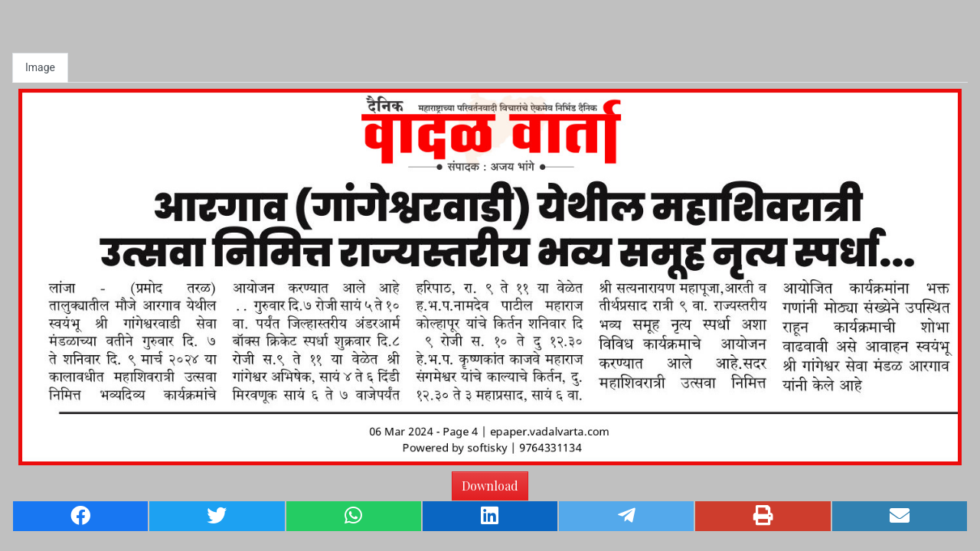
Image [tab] (40, 67)
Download (490, 486)
